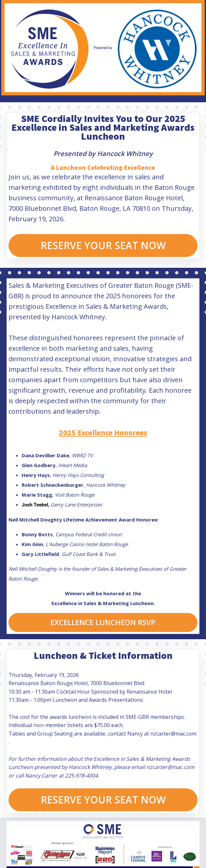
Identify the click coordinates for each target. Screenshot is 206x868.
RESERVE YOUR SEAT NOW (103, 245)
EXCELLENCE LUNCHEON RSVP (103, 622)
